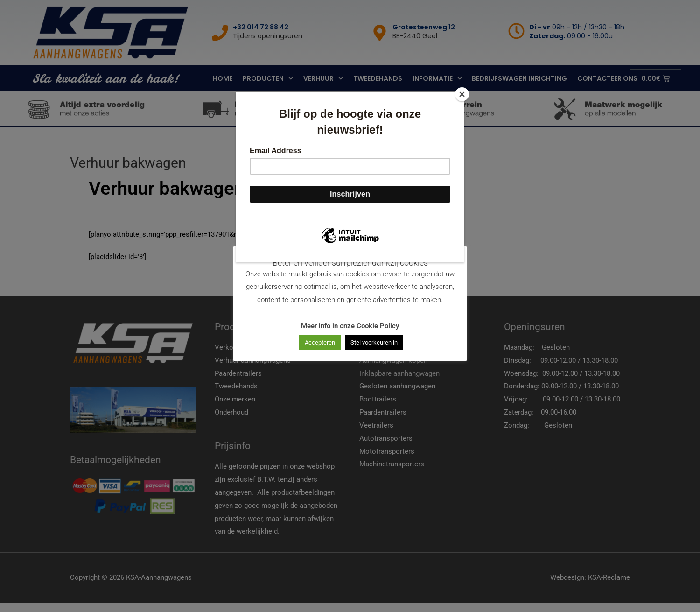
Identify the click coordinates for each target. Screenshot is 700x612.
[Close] (462, 94)
